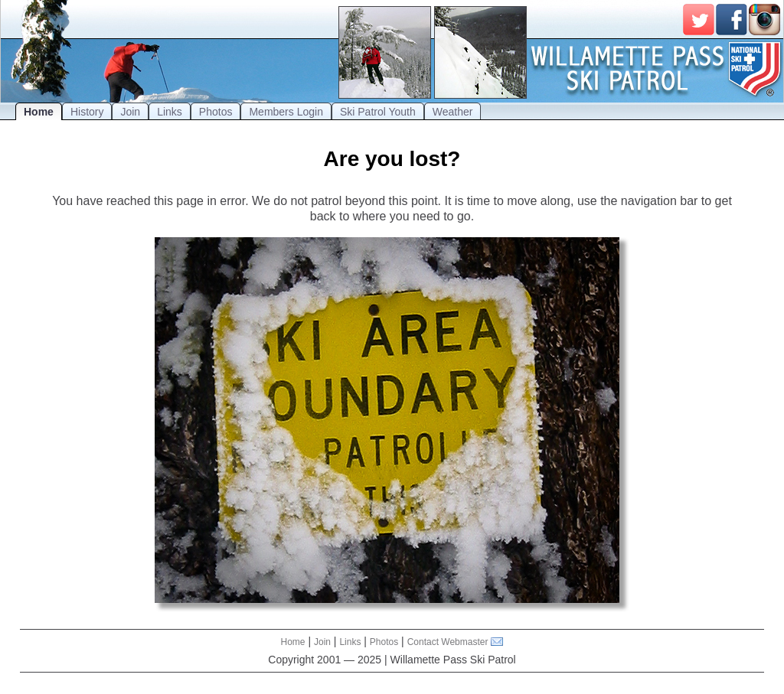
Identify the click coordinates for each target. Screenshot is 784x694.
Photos (216, 112)
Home (39, 112)
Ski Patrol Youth (378, 112)
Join (130, 112)
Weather (453, 112)
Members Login (286, 112)
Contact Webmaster (448, 642)
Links (170, 112)
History (87, 112)
